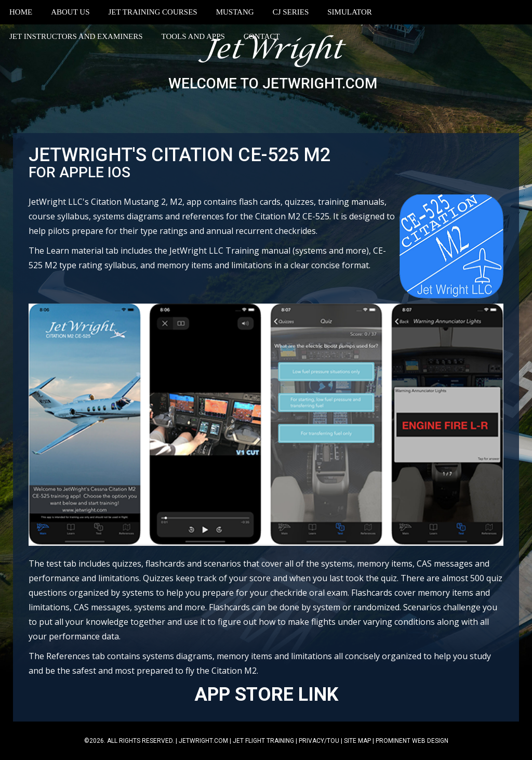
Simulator (350, 12)
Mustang (235, 12)
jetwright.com (203, 741)
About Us (70, 12)
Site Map (357, 741)
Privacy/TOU (319, 741)
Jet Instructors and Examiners (76, 36)
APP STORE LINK (266, 695)
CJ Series (291, 12)
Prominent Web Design (412, 741)
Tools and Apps (193, 36)
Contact (262, 36)
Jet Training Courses (153, 12)
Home (21, 12)
